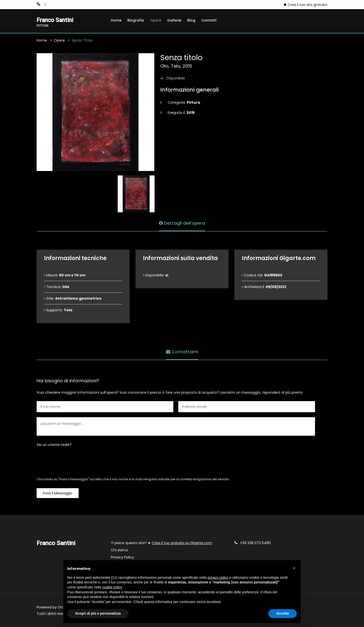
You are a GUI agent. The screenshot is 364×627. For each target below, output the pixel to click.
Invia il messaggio (58, 493)
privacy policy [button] (218, 578)
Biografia (136, 20)
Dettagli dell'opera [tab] (182, 223)
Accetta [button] (283, 613)
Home (116, 20)
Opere (156, 20)
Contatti (209, 20)
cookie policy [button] (112, 587)
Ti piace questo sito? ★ (161, 543)
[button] (294, 568)
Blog (191, 20)
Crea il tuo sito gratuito (305, 5)
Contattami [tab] (182, 352)
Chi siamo (119, 550)
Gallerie (174, 20)
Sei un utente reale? (54, 445)
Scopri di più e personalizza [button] (98, 613)
